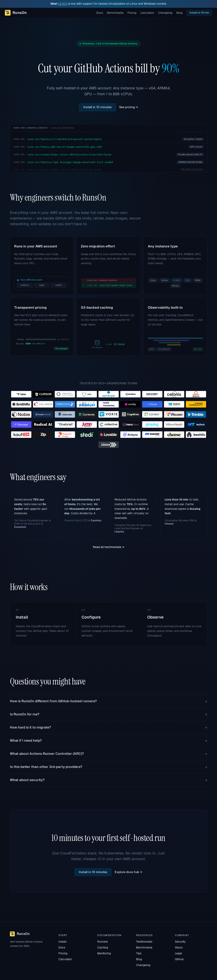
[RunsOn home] (16, 13)
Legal (178, 953)
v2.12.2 (63, 4)
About (179, 947)
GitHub (179, 959)
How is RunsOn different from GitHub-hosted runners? (53, 701)
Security (180, 942)
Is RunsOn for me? (25, 714)
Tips (139, 953)
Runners (103, 942)
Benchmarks (115, 13)
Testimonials (144, 942)
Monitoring (104, 953)
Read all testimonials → (108, 547)
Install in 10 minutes (97, 107)
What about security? (27, 780)
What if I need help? (26, 741)
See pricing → (129, 107)
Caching (103, 947)
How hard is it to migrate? (30, 727)
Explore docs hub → (129, 872)
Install (62, 942)
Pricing (132, 13)
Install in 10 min (199, 13)
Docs (100, 13)
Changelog (165, 13)
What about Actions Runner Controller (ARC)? (47, 754)
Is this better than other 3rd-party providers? (46, 767)
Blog (179, 13)
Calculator (147, 13)
